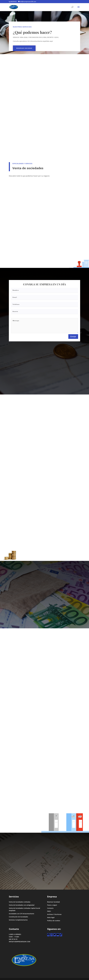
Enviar (73, 336)
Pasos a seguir (52, 905)
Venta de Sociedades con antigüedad (22, 905)
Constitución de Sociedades (18, 917)
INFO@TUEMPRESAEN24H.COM (20, 942)
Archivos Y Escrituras (54, 914)
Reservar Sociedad (24, 48)
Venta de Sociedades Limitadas (20, 902)
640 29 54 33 (13, 939)
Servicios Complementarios (18, 920)
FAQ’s (49, 911)
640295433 (13, 2)
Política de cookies (54, 921)
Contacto (50, 908)
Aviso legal (51, 917)
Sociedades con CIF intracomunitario (22, 914)
